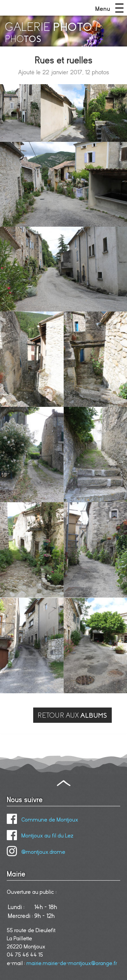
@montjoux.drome (36, 852)
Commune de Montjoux (43, 820)
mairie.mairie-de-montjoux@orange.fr (72, 963)
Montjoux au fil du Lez (40, 836)
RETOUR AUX (72, 715)
